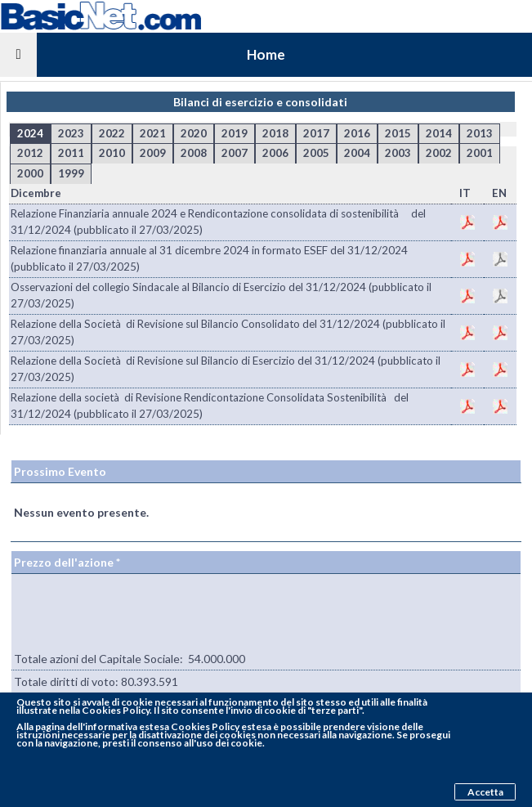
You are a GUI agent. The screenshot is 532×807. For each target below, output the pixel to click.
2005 (316, 153)
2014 (439, 133)
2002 (439, 153)
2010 (112, 153)
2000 (30, 173)
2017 (316, 133)
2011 (71, 153)
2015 (398, 133)
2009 (153, 153)
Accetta (485, 792)
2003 (398, 153)
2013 (480, 133)
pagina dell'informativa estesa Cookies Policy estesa (153, 726)
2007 (235, 153)
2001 (480, 153)
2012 (30, 153)
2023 (71, 133)
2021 (153, 133)
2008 (194, 153)
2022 (112, 133)
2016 (357, 133)
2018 (275, 133)
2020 (194, 133)
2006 (275, 153)
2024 (30, 133)
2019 (235, 133)
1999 (71, 173)
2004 (357, 153)
